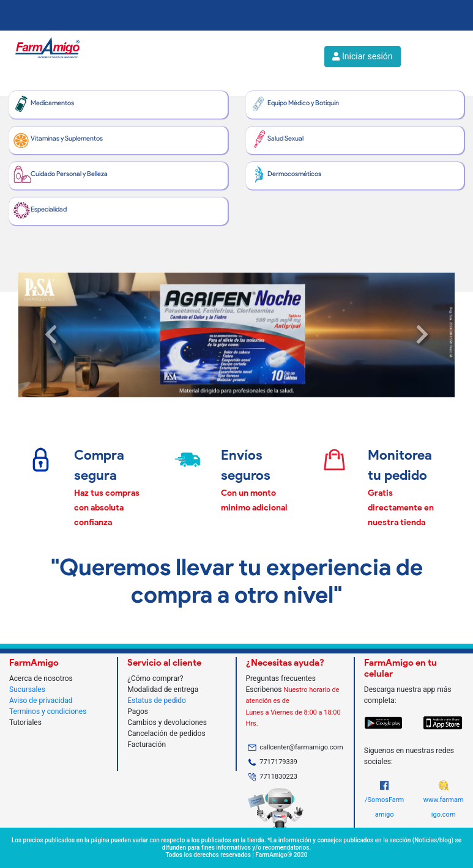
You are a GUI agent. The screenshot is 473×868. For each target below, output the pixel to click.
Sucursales (27, 690)
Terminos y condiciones (48, 712)
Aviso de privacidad (41, 701)
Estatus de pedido (157, 701)
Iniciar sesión (362, 56)
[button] (51, 335)
